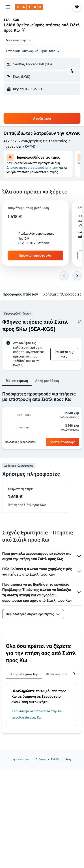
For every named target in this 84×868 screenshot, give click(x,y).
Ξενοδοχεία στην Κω (27, 717)
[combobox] (19, 40)
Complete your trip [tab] (24, 674)
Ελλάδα (55, 759)
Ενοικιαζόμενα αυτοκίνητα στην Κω (37, 711)
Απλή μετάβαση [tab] (47, 381)
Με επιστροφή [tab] (17, 381)
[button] (8, 7)
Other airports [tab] (57, 674)
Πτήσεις (40, 759)
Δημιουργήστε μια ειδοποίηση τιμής (32, 168)
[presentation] (24, 30)
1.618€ (10, 25)
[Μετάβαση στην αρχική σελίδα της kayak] (29, 7)
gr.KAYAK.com (22, 759)
